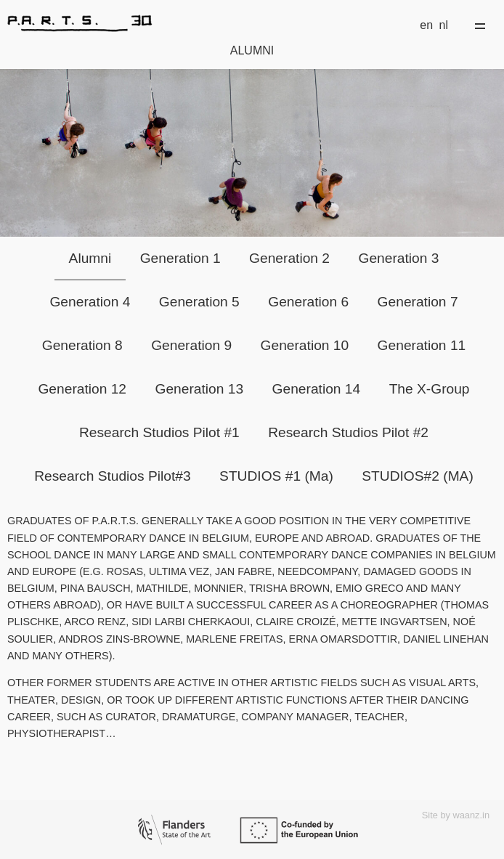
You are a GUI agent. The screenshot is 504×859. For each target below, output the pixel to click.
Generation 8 (82, 345)
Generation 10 (305, 345)
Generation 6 (308, 302)
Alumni (90, 258)
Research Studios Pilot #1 (159, 432)
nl (444, 25)
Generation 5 (199, 302)
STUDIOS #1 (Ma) (276, 476)
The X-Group (430, 389)
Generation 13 (200, 389)
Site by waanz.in (456, 815)
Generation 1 (180, 258)
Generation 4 (90, 302)
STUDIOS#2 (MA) (418, 476)
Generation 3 (398, 258)
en (426, 25)
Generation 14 (317, 389)
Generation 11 (422, 345)
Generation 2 (289, 258)
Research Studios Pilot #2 (348, 432)
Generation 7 (418, 302)
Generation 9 (191, 345)
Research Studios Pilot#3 (112, 476)
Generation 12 (82, 389)
